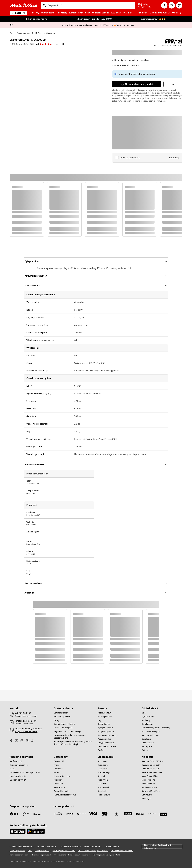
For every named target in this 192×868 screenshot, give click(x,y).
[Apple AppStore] (18, 831)
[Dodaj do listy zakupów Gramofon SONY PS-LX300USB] (173, 84)
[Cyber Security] (148, 743)
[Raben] (37, 814)
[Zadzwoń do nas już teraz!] (26, 716)
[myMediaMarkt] (148, 717)
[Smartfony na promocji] (19, 765)
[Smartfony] (58, 780)
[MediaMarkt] (24, 5)
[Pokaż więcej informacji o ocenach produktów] (63, 44)
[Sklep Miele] (102, 791)
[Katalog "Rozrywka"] (18, 780)
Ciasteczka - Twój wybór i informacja (162, 847)
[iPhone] (56, 765)
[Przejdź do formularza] (24, 724)
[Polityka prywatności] (17, 851)
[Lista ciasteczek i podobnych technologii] (93, 851)
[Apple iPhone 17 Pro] (150, 776)
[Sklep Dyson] (103, 780)
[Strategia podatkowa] (150, 735)
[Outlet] (12, 769)
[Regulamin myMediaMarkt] (47, 846)
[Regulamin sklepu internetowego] (67, 731)
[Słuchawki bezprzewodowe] (65, 795)
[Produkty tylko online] (18, 776)
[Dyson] (56, 772)
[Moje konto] (164, 5)
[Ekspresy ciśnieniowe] (62, 776)
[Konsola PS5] (59, 761)
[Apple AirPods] (59, 787)
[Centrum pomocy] (61, 713)
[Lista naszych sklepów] (151, 731)
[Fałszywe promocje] (112, 846)
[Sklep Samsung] (104, 795)
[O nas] (144, 713)
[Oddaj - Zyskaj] (104, 724)
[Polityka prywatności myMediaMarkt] (106, 855)
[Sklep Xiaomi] (103, 765)
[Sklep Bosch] (103, 769)
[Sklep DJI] (101, 776)
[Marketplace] (147, 746)
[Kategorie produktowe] (107, 746)
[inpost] (26, 814)
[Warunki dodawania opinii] (19, 855)
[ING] (140, 814)
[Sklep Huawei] (103, 787)
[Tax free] (101, 750)
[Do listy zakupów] (172, 5)
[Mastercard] (105, 814)
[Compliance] (146, 739)
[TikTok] (34, 741)
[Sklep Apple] (102, 761)
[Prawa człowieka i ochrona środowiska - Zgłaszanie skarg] (74, 737)
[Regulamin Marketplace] (93, 846)
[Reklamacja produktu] (62, 717)
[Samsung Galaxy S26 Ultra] (153, 761)
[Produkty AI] (146, 799)
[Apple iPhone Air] (148, 780)
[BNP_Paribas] (81, 814)
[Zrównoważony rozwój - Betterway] (156, 728)
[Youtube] (18, 741)
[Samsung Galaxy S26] (150, 769)
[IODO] (30, 851)
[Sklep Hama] (102, 784)
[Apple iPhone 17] (148, 784)
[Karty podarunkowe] (106, 743)
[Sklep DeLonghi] (104, 772)
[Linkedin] (28, 741)
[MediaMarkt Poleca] (149, 787)
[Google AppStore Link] (36, 831)
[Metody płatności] (105, 717)
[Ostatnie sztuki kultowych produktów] (25, 772)
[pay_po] (70, 814)
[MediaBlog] (146, 720)
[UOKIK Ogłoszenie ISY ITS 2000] (64, 851)
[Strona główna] (11, 33)
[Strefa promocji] (16, 761)
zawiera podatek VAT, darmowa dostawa (167, 46)
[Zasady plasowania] (42, 851)
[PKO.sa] (152, 814)
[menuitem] (42, 13)
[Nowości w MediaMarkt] (151, 791)
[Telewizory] (58, 769)
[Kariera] (145, 750)
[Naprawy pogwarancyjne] (108, 735)
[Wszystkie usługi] (104, 739)
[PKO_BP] (117, 814)
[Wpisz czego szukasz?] (44, 5)
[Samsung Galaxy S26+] (151, 765)
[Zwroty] (56, 720)
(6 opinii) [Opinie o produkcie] (57, 44)
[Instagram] (23, 741)
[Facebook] (12, 741)
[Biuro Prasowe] (148, 724)
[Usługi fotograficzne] (106, 731)
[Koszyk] (179, 5)
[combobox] (90, 5)
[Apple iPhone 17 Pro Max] (152, 772)
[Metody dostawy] (104, 713)
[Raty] (99, 720)
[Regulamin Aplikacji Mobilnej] (70, 846)
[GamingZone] (147, 795)
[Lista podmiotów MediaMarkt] (122, 851)
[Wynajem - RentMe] (105, 728)
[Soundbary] (58, 784)
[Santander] (163, 814)
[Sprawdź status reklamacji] (64, 724)
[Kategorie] (18, 13)
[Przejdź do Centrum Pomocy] (26, 731)
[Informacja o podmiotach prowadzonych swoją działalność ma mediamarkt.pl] (74, 743)
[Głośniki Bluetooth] (61, 791)
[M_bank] (128, 814)
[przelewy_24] (58, 814)
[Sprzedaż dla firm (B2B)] (63, 728)
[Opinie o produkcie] (44, 44)
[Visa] (93, 814)
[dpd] (14, 814)
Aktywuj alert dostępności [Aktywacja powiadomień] (137, 84)
